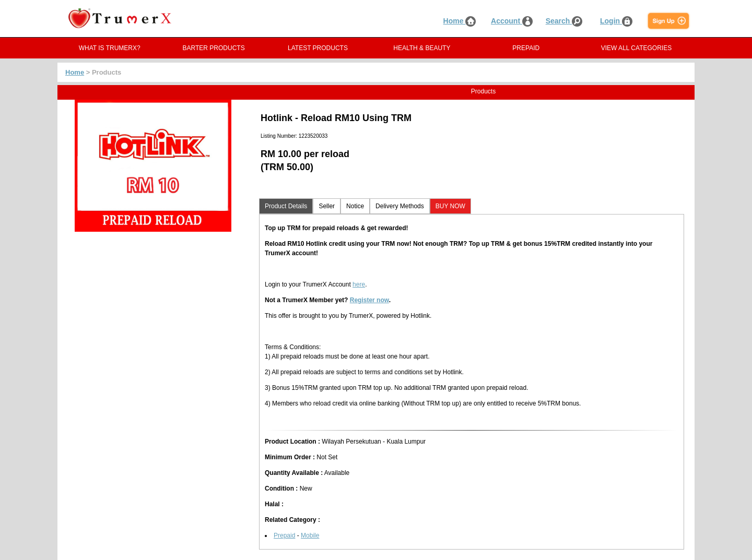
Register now (369, 300)
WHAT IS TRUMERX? (110, 48)
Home (460, 21)
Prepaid (284, 535)
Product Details (286, 206)
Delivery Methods (400, 206)
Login (616, 21)
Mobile (310, 535)
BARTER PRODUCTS (214, 48)
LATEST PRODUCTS (318, 48)
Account (512, 21)
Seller (327, 206)
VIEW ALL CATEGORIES (636, 48)
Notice (355, 206)
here (359, 284)
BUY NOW (450, 206)
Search (564, 21)
